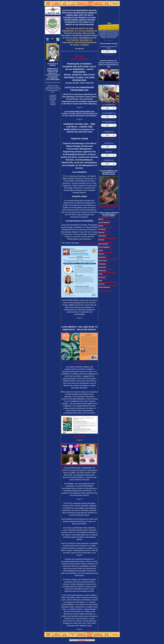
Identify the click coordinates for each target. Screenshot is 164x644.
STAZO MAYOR (103, 266)
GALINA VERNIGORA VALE (107, 282)
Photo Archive (107, 4)
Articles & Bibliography (98, 4)
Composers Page (105, 291)
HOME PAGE (48, 4)
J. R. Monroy (65, 4)
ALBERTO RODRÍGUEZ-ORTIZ (108, 259)
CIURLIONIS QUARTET (106, 228)
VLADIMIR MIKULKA (105, 246)
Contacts (115, 3)
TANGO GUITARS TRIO (106, 269)
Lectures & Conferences (81, 4)
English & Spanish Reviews (90, 3)
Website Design (82, 640)
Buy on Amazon (79, 363)
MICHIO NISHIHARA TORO (107, 272)
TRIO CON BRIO (104, 276)
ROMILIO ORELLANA (105, 249)
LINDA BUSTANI (104, 224)
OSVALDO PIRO (104, 256)
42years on (73, 4)
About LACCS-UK (56, 4)
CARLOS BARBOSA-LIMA (107, 218)
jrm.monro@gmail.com (89, 243)
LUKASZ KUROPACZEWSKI (108, 238)
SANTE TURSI (103, 279)
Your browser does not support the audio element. (109, 52)
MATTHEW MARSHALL (106, 242)
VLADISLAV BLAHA (105, 221)
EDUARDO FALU (104, 234)
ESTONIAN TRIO (104, 231)
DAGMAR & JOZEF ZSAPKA (108, 286)
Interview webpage (109, 139)
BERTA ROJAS (103, 262)
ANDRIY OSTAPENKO (106, 252)
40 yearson (73, 635)
